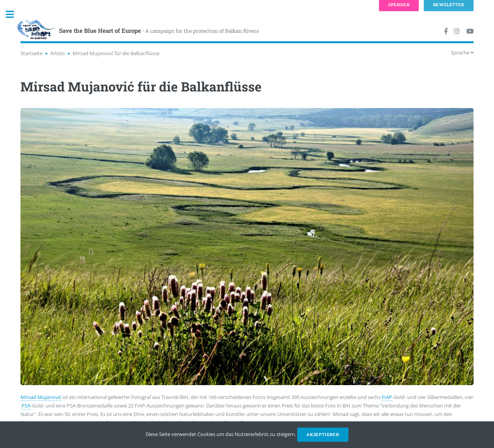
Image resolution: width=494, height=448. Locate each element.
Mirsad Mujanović (41, 397)
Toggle (14, 14)
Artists (58, 53)
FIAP (387, 397)
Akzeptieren (323, 434)
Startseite (31, 53)
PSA (26, 406)
